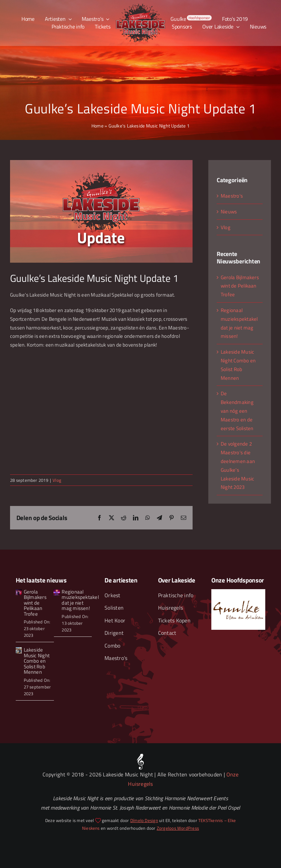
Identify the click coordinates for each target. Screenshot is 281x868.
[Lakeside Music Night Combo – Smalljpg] (19, 650)
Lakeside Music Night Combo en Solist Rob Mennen (37, 661)
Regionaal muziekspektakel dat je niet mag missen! (80, 600)
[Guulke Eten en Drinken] (238, 592)
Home (97, 126)
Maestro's (232, 196)
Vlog (57, 480)
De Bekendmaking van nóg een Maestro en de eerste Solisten (237, 411)
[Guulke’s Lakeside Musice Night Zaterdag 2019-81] (57, 592)
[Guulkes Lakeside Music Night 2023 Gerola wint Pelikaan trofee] (19, 592)
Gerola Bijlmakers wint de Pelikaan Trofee (240, 286)
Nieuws (229, 212)
